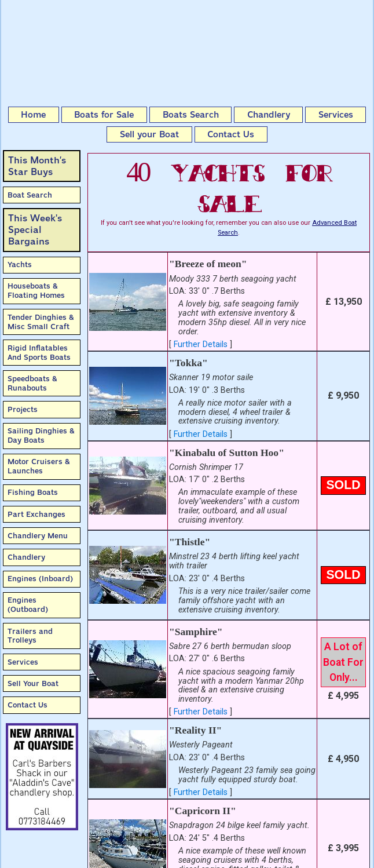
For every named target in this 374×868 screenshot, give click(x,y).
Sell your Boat (149, 134)
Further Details (201, 344)
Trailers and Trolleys (30, 636)
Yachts (20, 265)
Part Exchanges (36, 514)
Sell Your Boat (33, 683)
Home (33, 115)
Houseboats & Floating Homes (36, 291)
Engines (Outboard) (28, 605)
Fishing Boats (33, 492)
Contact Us (231, 134)
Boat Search (30, 195)
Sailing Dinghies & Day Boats (41, 435)
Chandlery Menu (38, 536)
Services (336, 115)
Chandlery (269, 115)
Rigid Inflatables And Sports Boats (39, 353)
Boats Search (191, 115)
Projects (23, 409)
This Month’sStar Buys (37, 166)
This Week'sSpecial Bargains (35, 230)
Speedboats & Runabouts (32, 383)
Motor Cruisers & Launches (39, 466)
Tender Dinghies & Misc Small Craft (41, 322)
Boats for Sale (104, 115)
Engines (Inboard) (40, 579)
